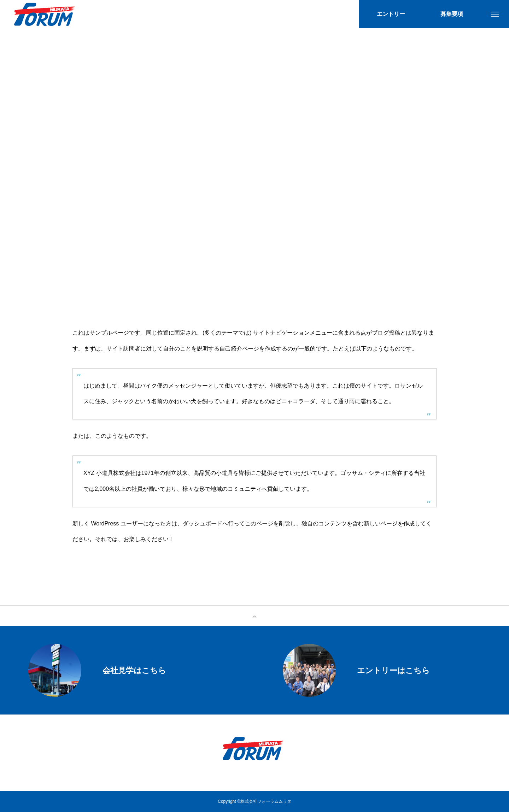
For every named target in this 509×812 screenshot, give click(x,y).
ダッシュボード (203, 523)
